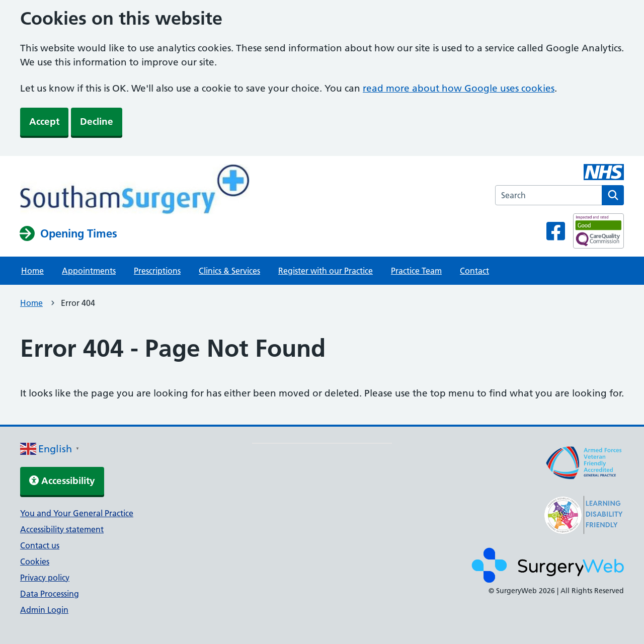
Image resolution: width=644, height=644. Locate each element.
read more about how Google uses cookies (459, 88)
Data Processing (50, 594)
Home (32, 271)
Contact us (40, 545)
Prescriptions (157, 271)
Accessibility (62, 481)
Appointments (89, 271)
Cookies (35, 561)
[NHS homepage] (135, 190)
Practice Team (416, 271)
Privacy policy (45, 578)
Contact (474, 271)
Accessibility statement (62, 529)
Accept (44, 122)
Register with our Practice (326, 271)
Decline (97, 122)
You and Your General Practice (77, 513)
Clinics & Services (229, 271)
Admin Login (44, 610)
